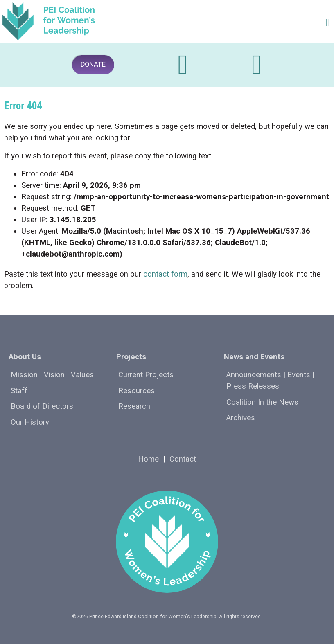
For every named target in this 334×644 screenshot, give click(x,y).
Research (134, 406)
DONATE (93, 64)
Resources (137, 391)
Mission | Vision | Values (52, 375)
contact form (165, 274)
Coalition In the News (262, 402)
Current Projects (146, 375)
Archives (241, 418)
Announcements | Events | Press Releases (270, 381)
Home (148, 459)
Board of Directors (42, 406)
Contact (183, 459)
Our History (30, 422)
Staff (19, 391)
